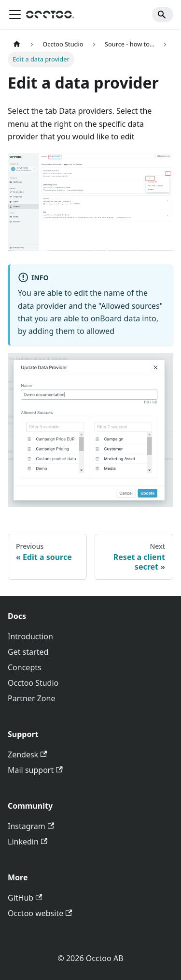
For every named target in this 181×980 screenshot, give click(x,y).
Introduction (30, 636)
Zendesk (27, 754)
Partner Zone (31, 698)
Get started (28, 652)
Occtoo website (40, 913)
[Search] (163, 15)
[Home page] (17, 44)
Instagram (31, 826)
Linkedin (28, 842)
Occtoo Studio (33, 683)
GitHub (25, 898)
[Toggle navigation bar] (15, 15)
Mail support (35, 770)
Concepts (25, 667)
